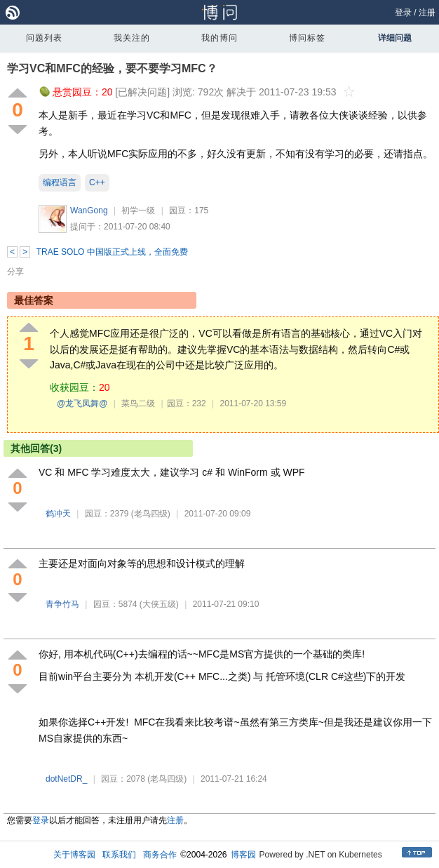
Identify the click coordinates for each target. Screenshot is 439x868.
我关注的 (132, 38)
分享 (15, 272)
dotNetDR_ (66, 779)
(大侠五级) (159, 604)
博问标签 (307, 38)
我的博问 (219, 38)
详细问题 (395, 38)
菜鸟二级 (138, 403)
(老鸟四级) (151, 514)
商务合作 (160, 855)
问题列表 (44, 38)
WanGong (89, 211)
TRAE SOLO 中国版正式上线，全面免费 (112, 252)
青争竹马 (62, 604)
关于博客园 (74, 855)
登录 (403, 13)
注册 (427, 13)
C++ (97, 182)
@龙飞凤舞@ (82, 403)
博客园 (243, 855)
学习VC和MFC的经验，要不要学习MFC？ (112, 68)
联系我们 (119, 855)
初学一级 (138, 211)
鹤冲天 (58, 514)
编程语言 (60, 182)
